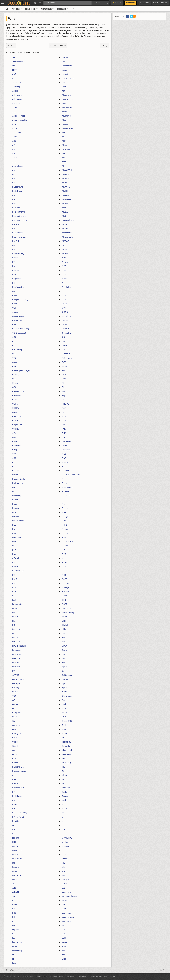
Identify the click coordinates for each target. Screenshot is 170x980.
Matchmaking (68, 128)
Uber (64, 821)
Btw (14, 266)
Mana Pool (67, 116)
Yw (63, 955)
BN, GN (16, 241)
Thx (64, 759)
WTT (64, 938)
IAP (14, 829)
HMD (14, 804)
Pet (63, 370)
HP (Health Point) (20, 813)
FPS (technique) (19, 646)
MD (64, 137)
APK (14, 145)
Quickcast (66, 450)
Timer (64, 775)
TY (63, 813)
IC (13, 834)
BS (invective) (18, 254)
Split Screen (67, 675)
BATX (15, 195)
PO (63, 391)
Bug (14, 274)
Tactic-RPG (67, 721)
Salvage (66, 587)
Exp (14, 587)
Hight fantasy (18, 796)
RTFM (65, 562)
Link (14, 963)
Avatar (15, 170)
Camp (15, 295)
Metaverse (66, 149)
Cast (14, 308)
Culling (15, 475)
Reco (64, 483)
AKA (14, 124)
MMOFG (66, 183)
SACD (65, 579)
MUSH (65, 254)
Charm (15, 362)
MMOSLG (66, 204)
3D (13, 66)
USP (64, 855)
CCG (14, 337)
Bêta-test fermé (19, 212)
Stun (64, 717)
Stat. (64, 700)
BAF (14, 178)
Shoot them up (68, 612)
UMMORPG (67, 838)
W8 (63, 875)
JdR (14, 888)
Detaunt (16, 517)
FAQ (14, 600)
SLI (63, 633)
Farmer (15, 608)
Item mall (16, 880)
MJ (63, 166)
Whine (65, 900)
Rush (64, 571)
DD (14, 491)
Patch (64, 350)
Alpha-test (17, 133)
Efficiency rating (19, 571)
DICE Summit (18, 521)
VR (63, 867)
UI (63, 834)
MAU (64, 133)
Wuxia (65, 942)
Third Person (67, 754)
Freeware (16, 658)
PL (63, 387)
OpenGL (66, 329)
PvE (64, 429)
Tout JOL (98, 3)
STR (64, 708)
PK (63, 383)
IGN (14, 842)
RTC (64, 558)
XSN (64, 946)
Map (64, 120)
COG (14, 387)
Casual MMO (18, 320)
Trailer (65, 792)
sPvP (64, 692)
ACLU (15, 78)
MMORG (66, 195)
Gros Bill (16, 746)
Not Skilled (67, 287)
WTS (64, 934)
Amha (15, 137)
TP (63, 784)
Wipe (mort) (67, 913)
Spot (64, 683)
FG (14, 625)
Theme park (67, 750)
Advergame (17, 95)
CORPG (16, 421)
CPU (14, 433)
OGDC (65, 312)
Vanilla (65, 859)
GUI (14, 759)
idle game (16, 838)
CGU (46, 976)
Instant (15, 871)
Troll (64, 800)
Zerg (64, 959)
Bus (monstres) (19, 287)
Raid (64, 466)
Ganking (16, 688)
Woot (64, 925)
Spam (65, 667)
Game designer (19, 679)
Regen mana (67, 487)
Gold (14, 729)
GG (14, 700)
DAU (14, 487)
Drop (14, 554)
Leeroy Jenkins (19, 942)
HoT (14, 809)
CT (14, 462)
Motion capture (68, 237)
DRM (14, 550)
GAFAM (16, 675)
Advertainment (18, 99)
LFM (14, 959)
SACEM (65, 583)
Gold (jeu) (16, 734)
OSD (64, 341)
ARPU (15, 158)
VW (64, 871)
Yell (64, 951)
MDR (64, 141)
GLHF (15, 717)
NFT (64, 266)
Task (64, 729)
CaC (14, 291)
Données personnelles (71, 976)
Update (65, 842)
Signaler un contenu (89, 976)
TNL (64, 779)
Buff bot (16, 270)
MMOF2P (66, 178)
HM (14, 800)
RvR (64, 575)
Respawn (66, 496)
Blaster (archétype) (20, 237)
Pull (64, 425)
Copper (15, 412)
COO (14, 400)
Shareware (67, 608)
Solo (64, 663)
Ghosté (15, 704)
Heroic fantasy (18, 788)
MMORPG (66, 199)
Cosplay (16, 429)
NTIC (64, 295)
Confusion (17, 395)
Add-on (15, 91)
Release (66, 491)
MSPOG (66, 241)
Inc (14, 863)
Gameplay (17, 683)
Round (65, 546)
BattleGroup (17, 191)
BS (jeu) (16, 258)
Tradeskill (66, 788)
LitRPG (65, 57)
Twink (64, 809)
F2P (14, 592)
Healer (15, 784)
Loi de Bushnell (69, 78)
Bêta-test (16, 208)
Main (64, 103)
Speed (65, 671)
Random (66, 471)
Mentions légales (36, 976)
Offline (65, 308)
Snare (65, 650)
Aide (100, 976)
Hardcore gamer (19, 771)
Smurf (65, 646)
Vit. (63, 863)
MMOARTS (67, 170)
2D (13, 57)
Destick (15, 512)
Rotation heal (68, 542)
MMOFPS (66, 187)
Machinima (67, 95)
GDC (14, 696)
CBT (14, 325)
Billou (15, 229)
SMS (64, 642)
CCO (14, 341)
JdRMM (16, 892)
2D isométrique (19, 62)
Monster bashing (69, 220)
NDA (64, 258)
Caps (15, 304)
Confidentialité (55, 976)
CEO (14, 354)
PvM (64, 433)
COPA (15, 404)
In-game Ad (17, 859)
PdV (64, 362)
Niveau (65, 279)
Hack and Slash (19, 767)
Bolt (14, 245)
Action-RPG (17, 83)
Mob (64, 208)
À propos (25, 976)
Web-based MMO (69, 896)
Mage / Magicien (69, 99)
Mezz (64, 153)
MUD (64, 245)
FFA (14, 621)
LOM (64, 83)
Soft (64, 658)
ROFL (65, 525)
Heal (14, 779)
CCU (14, 345)
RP (63, 550)
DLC (14, 525)
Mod (64, 216)
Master (65, 124)
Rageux (65, 462)
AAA (14, 74)
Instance (16, 867)
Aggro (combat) (19, 116)
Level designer (18, 951)
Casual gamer (18, 316)
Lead (14, 938)
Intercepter (17, 875)
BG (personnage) (19, 220)
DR (14, 546)
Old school (67, 316)
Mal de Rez (67, 108)
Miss (64, 162)
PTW (64, 421)
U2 (63, 817)
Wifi (64, 905)
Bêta (14, 204)
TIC (64, 767)
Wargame (66, 880)
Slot (64, 638)
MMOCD (66, 174)
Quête (65, 446)
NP (63, 291)
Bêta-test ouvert (19, 216)
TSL (64, 804)
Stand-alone (67, 696)
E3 (13, 562)
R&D (64, 454)
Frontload (16, 667)
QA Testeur (67, 441)
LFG (14, 955)
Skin (64, 629)
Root (64, 537)
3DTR (15, 70)
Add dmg (16, 87)
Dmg (14, 533)
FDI (14, 612)
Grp (14, 750)
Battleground (18, 187)
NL (63, 283)
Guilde (15, 763)
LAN (14, 934)
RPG (64, 554)
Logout (65, 74)
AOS (14, 141)
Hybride (16, 821)
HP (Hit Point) (18, 817)
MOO (64, 224)
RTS (64, 567)
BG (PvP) (16, 224)
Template (66, 746)
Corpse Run (17, 425)
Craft (14, 437)
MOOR (65, 229)
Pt (63, 412)
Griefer (15, 742)
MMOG (65, 191)
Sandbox (66, 592)
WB (64, 888)
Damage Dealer (19, 479)
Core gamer (17, 416)
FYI (14, 671)
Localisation (67, 66)
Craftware (16, 446)
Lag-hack (16, 930)
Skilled (65, 625)
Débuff (15, 500)
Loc (64, 62)
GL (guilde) (17, 713)
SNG (64, 654)
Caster (15, 312)
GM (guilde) (17, 725)
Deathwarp (17, 496)
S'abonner (130, 3)
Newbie (65, 262)
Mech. (65, 145)
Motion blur (67, 233)
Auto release (18, 166)
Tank (64, 725)
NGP (64, 270)
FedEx (15, 617)
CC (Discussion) (19, 333)
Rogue (65, 529)
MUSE (65, 249)
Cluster (15, 383)
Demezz (16, 508)
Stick (64, 704)
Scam (64, 596)
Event (15, 583)
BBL (14, 199)
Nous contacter (109, 976)
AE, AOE (16, 103)
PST (64, 408)
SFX (64, 600)
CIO (14, 366)
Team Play (66, 742)
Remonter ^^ (159, 970)
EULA (15, 579)
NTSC (65, 300)
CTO (14, 466)
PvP (64, 437)
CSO (14, 458)
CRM (14, 454)
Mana (64, 112)
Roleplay (66, 533)
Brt (13, 249)
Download (16, 537)
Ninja (64, 274)
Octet (64, 304)
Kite (14, 909)
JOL (14, 896)
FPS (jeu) (16, 642)
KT (13, 921)
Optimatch (66, 333)
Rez (64, 504)
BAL (14, 183)
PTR (64, 416)
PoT (64, 400)
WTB (64, 930)
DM (14, 529)
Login (64, 70)
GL (14, 708)
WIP (64, 909)
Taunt (64, 734)
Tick (64, 771)
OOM (64, 325)
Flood (15, 633)
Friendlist (16, 663)
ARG (14, 153)
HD (14, 775)
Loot (64, 87)
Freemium (17, 654)
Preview (65, 404)
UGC (64, 829)
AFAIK (15, 108)
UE (63, 825)
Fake (14, 596)
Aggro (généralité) (20, 120)
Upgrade (66, 846)
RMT (64, 521)
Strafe (65, 713)
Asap (14, 162)
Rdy (64, 479)
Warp (64, 884)
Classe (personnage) (21, 370)
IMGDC (15, 846)
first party (16, 629)
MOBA (65, 212)
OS (63, 337)
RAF (64, 458)
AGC (14, 112)
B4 (13, 174)
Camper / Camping (20, 300)
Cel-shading (17, 350)
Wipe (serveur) (68, 917)
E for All (16, 558)
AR (14, 149)
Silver (64, 617)
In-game (16, 855)
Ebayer (15, 567)
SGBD (65, 604)
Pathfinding (67, 358)
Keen (15, 905)
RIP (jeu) (66, 517)
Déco (15, 504)
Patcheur (66, 354)
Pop (64, 395)
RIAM (64, 512)
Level (15, 946)
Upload (65, 850)
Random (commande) (71, 475)
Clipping (16, 375)
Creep (15, 450)
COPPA (16, 408)
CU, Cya (16, 471)
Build (14, 283)
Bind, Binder (17, 233)
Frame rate (17, 650)
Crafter (15, 441)
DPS (14, 542)
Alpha (15, 128)
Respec (65, 500)
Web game (67, 892)
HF (14, 792)
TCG (64, 738)
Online (65, 320)
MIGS (64, 158)
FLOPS (15, 638)
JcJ (14, 884)
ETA (14, 575)
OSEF (65, 345)
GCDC (15, 692)
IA (13, 825)
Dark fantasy (18, 483)
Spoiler (65, 679)
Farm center (17, 604)
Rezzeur (66, 508)
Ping (64, 379)
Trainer (65, 796)
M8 (63, 91)
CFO (14, 358)
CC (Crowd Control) (21, 329)
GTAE (15, 754)
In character (17, 850)
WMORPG (67, 921)
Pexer (65, 375)
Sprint (65, 688)
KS (14, 917)
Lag (14, 925)
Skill (64, 621)
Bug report (17, 279)
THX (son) (66, 763)
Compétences (18, 391)
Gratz (15, 738)
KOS (14, 913)
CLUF (15, 379)
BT (13, 262)
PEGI (64, 366)
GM (14, 721)
